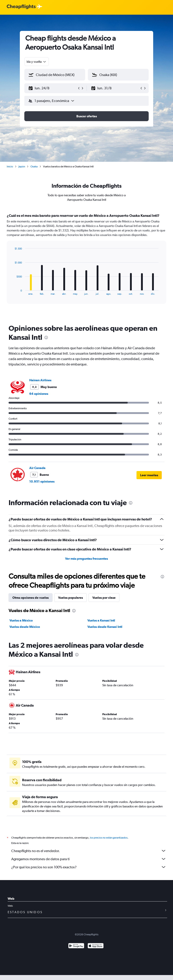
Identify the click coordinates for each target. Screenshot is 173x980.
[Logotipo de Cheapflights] (21, 7)
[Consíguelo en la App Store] (96, 946)
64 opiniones (39, 394)
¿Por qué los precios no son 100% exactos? (89, 867)
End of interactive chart (12, 292)
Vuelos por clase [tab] (104, 598)
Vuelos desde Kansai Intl (105, 627)
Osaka (34, 166)
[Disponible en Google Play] (76, 946)
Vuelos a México (21, 620)
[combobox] (37, 62)
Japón (22, 166)
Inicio (10, 166)
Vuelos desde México (25, 627)
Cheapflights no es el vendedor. (89, 851)
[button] (53, 88)
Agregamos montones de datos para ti (89, 859)
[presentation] (46, 337)
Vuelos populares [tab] (71, 598)
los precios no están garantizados (109, 838)
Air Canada (37, 468)
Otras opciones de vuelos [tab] (31, 598)
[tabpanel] (86, 263)
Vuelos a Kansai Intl (101, 620)
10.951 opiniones (42, 481)
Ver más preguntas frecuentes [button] (86, 559)
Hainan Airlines (40, 380)
